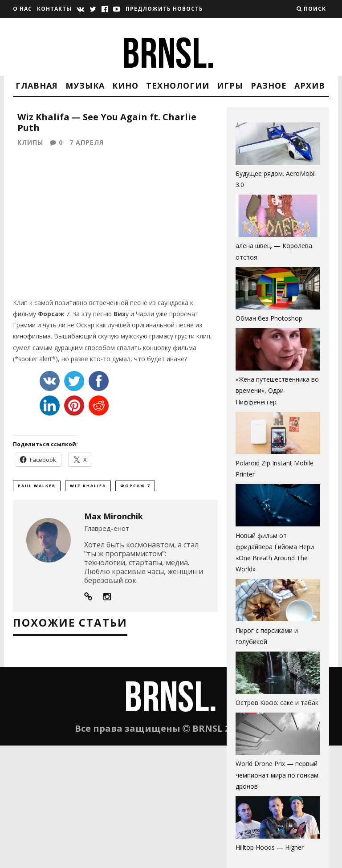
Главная (37, 86)
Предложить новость (164, 9)
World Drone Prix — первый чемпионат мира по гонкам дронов (277, 775)
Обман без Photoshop (269, 318)
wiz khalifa (88, 487)
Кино (125, 86)
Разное (269, 86)
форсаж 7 (135, 487)
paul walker (37, 487)
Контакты (54, 9)
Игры (230, 86)
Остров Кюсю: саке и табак (277, 703)
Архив (310, 86)
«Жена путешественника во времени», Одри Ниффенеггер (277, 390)
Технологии (178, 86)
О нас (22, 9)
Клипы (30, 143)
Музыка (85, 86)
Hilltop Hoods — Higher (270, 847)
